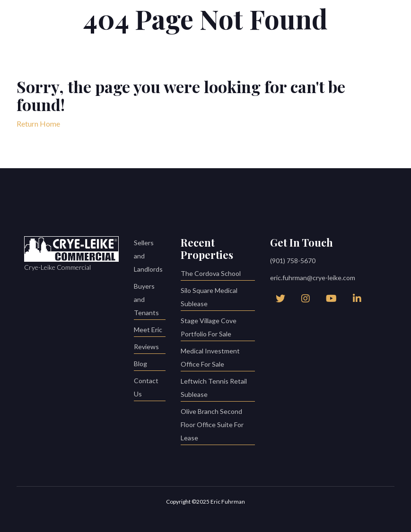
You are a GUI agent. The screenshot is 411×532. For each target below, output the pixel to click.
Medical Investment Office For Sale (218, 359)
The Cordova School (218, 275)
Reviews (150, 348)
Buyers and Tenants (150, 301)
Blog (150, 365)
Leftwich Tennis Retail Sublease (218, 389)
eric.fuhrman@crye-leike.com (313, 278)
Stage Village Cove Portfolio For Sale (218, 329)
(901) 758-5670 (293, 261)
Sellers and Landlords (148, 256)
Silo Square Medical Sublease (218, 298)
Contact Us (150, 389)
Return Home (38, 124)
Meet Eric (150, 331)
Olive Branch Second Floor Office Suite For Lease (218, 426)
